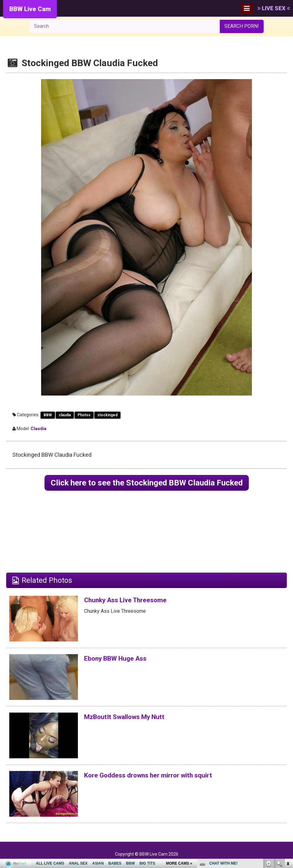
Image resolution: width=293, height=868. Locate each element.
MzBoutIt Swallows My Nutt (131, 718)
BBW (48, 415)
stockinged (107, 415)
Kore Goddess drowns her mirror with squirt (158, 777)
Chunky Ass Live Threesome (132, 601)
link (288, 771)
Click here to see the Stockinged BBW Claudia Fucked (147, 483)
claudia (65, 415)
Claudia (38, 429)
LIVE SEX (274, 8)
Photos (84, 415)
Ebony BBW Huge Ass (121, 660)
